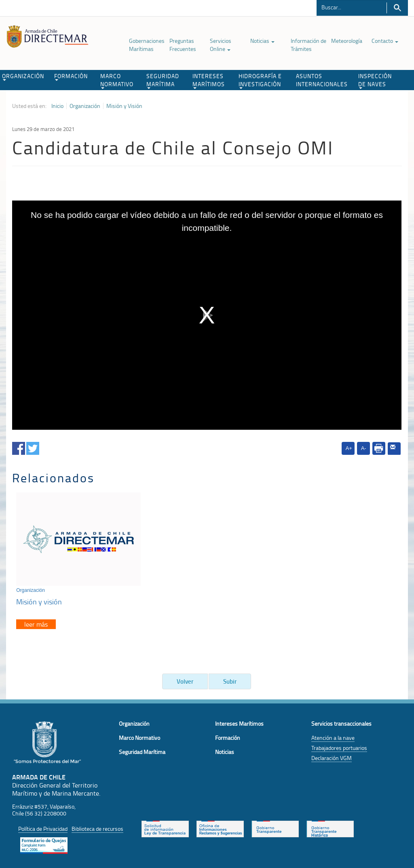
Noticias (262, 41)
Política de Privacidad (43, 827)
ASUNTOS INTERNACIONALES (322, 80)
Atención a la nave (333, 736)
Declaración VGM (332, 756)
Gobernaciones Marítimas (147, 45)
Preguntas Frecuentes (183, 45)
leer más (36, 622)
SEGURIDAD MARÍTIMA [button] (163, 80)
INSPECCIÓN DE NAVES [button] (375, 80)
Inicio (57, 106)
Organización (85, 106)
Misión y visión (39, 600)
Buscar (397, 8)
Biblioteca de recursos (97, 827)
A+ (349, 448)
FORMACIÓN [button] (71, 76)
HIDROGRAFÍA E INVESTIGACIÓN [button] (260, 80)
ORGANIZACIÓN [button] (23, 76)
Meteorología (347, 41)
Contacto (385, 41)
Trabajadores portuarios (339, 746)
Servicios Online (221, 45)
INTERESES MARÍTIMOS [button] (209, 80)
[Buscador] (352, 7)
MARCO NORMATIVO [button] (117, 80)
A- (364, 448)
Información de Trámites (308, 45)
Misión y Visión (124, 106)
